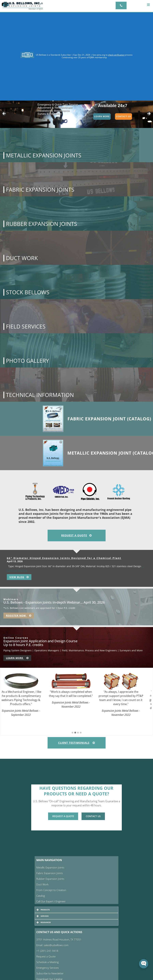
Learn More (102, 117)
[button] (148, 5)
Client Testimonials (77, 743)
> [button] (149, 114)
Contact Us (123, 117)
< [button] (4, 114)
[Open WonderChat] (144, 964)
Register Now (19, 615)
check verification (116, 55)
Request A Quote (76, 535)
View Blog (19, 577)
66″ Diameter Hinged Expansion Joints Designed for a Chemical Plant (64, 558)
